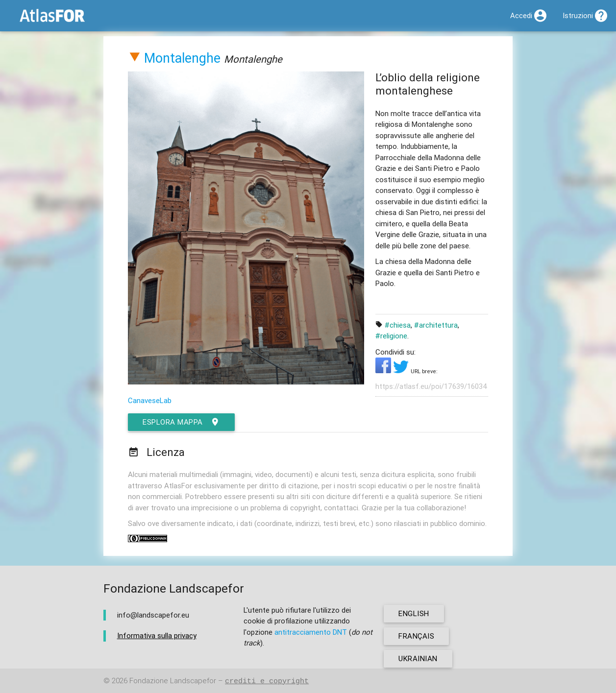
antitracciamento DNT (311, 632)
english (414, 613)
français (416, 636)
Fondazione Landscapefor (173, 681)
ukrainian (418, 658)
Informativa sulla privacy (157, 635)
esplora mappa (181, 422)
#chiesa (398, 325)
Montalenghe (182, 58)
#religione (391, 336)
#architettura (436, 325)
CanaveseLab (150, 400)
